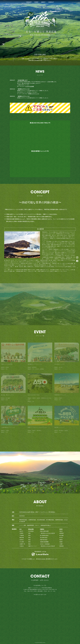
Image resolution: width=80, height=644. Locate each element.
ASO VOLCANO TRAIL (34, 395)
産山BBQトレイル (59, 365)
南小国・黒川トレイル (7, 395)
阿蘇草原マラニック (60, 395)
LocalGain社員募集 (30, 86)
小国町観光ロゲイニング (8, 428)
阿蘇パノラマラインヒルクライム (37, 428)
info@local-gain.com (40, 595)
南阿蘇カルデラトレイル (34, 94)
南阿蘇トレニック (59, 428)
